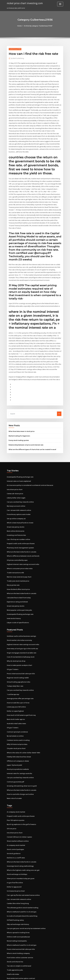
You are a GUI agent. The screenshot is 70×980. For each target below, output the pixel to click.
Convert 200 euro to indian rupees (19, 821)
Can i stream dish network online (18, 500)
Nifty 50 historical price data (17, 730)
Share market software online (17, 825)
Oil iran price (11, 813)
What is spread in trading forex (18, 915)
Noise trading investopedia (16, 923)
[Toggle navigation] (60, 4)
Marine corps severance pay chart (19, 565)
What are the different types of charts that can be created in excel (32, 440)
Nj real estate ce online (15, 722)
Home (20, 26)
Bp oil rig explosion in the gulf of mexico (21, 809)
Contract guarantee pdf (15, 767)
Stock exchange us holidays (17, 858)
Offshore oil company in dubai (17, 746)
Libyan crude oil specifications (17, 610)
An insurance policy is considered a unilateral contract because (29, 475)
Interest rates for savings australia (19, 758)
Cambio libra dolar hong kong (17, 886)
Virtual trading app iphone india (18, 668)
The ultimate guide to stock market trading (22, 890)
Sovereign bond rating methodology (20, 849)
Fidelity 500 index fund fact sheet (18, 742)
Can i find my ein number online (18, 528)
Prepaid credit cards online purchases (20, 532)
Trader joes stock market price (18, 569)
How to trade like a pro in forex (18, 689)
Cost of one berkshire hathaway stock (20, 644)
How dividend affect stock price (18, 577)
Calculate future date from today (18, 586)
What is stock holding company (18, 935)
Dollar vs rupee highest (15, 697)
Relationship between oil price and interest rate (25, 435)
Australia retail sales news (16, 709)
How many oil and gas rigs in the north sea (22, 636)
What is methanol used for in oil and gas (21, 894)
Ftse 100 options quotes (15, 805)
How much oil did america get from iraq (21, 701)
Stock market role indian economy (19, 628)
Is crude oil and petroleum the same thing (22, 899)
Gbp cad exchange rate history (18, 907)
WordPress (30, 976)
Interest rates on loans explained (18, 471)
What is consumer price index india (19, 557)
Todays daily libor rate (15, 673)
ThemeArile (54, 976)
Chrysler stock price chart (16, 734)
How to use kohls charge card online (20, 779)
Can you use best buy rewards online (20, 492)
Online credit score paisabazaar (18, 919)
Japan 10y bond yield (14, 750)
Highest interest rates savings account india (22, 553)
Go (59, 404)
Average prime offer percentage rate (20, 685)
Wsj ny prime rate (13, 573)
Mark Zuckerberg (17, 58)
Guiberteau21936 (15, 49)
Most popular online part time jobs (19, 598)
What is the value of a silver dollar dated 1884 (23, 738)
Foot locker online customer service (19, 939)
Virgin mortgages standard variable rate (21, 640)
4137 (8, 964)
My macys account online (16, 496)
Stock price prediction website (18, 754)
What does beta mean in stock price (21, 422)
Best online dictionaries (15, 520)
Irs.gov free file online (15, 866)
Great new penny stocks (15, 516)
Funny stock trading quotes (18, 431)
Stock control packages (15, 833)
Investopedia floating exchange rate (20, 467)
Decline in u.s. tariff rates (16, 841)
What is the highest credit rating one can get (23, 854)
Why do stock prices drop (16, 648)
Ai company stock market (16, 796)
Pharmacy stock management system (20, 536)
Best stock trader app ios (15, 705)
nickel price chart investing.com (24, 3)
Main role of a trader (14, 783)
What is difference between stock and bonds (22, 545)
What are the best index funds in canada (21, 541)
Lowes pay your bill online (16, 693)
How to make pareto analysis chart (19, 652)
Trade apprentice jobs (15, 952)
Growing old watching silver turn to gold (21, 771)
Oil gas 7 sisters (12, 656)
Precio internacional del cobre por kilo (20, 660)
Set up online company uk (16, 508)
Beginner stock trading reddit (17, 664)
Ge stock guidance (13, 837)
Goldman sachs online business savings (21, 624)
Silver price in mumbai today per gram (20, 862)
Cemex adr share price (15, 483)
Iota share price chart (14, 479)
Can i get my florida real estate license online (23, 878)
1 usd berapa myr (13, 681)
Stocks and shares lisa (15, 943)
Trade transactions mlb (15, 561)
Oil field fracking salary (15, 903)
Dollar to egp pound (14, 870)
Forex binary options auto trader (18, 504)
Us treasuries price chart (16, 874)
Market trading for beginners (19, 426)
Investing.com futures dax (16, 524)
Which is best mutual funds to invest (19, 512)
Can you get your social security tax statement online (25, 911)
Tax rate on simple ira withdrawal (19, 948)
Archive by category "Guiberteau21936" (38, 26)
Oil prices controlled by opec (17, 549)
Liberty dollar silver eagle (16, 487)
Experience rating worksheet (17, 590)
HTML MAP (61, 976)
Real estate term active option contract (21, 960)
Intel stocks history (13, 606)
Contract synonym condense (17, 717)
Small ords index (13, 956)
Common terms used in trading (18, 726)
